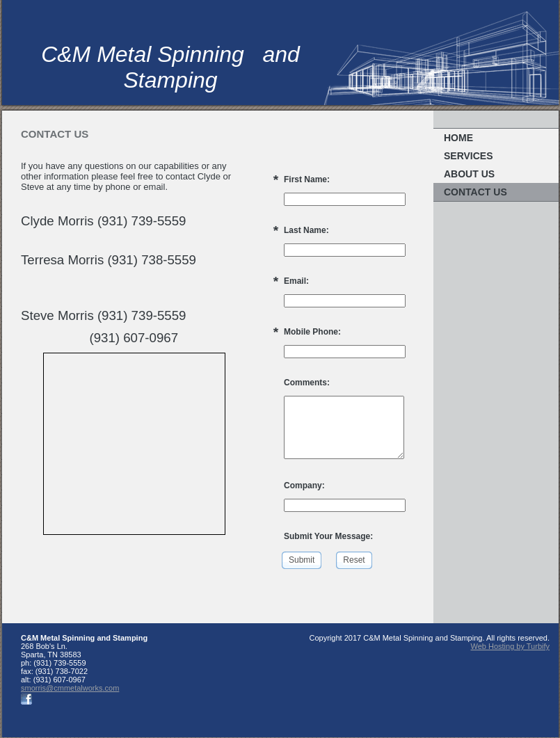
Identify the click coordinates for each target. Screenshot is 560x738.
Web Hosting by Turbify (510, 646)
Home (458, 138)
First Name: (307, 179)
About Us (469, 174)
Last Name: (306, 230)
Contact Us (475, 192)
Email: (296, 281)
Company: (304, 486)
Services (469, 156)
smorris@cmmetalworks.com (70, 688)
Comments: (307, 383)
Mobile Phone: (312, 332)
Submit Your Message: (328, 536)
